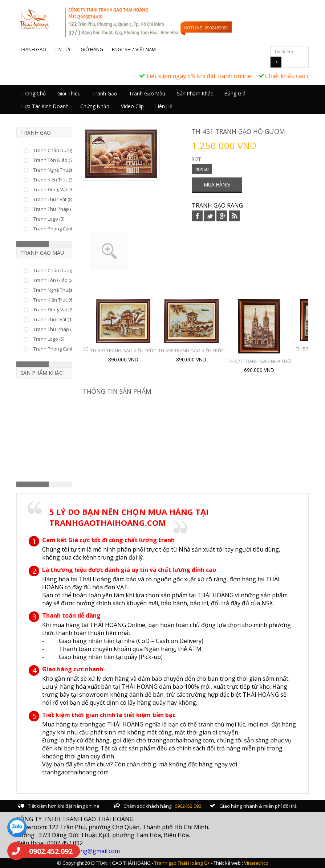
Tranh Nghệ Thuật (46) (57, 290)
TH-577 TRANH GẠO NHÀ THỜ (259, 361)
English (121, 49)
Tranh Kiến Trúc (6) (54, 300)
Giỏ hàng (92, 49)
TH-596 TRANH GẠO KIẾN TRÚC (191, 351)
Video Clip (132, 106)
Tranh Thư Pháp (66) (56, 209)
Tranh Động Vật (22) (55, 310)
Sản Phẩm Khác (195, 93)
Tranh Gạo (105, 93)
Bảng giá (235, 93)
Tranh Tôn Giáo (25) (55, 280)
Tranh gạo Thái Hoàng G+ (182, 863)
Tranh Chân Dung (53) (57, 150)
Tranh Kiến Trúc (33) (55, 180)
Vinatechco (256, 863)
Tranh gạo (33, 49)
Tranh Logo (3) (49, 219)
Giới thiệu (69, 93)
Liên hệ (164, 106)
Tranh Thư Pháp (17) (56, 329)
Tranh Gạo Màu (147, 93)
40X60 (202, 169)
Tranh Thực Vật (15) (54, 319)
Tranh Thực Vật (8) (53, 199)
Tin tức (63, 49)
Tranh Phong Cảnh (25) (58, 349)
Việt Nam (146, 49)
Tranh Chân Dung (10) (57, 270)
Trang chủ (34, 93)
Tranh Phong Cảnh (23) (58, 229)
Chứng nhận (95, 106)
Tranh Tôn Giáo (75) (55, 160)
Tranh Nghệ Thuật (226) (58, 170)
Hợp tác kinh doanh (45, 106)
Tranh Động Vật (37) (55, 189)
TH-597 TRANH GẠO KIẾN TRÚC (123, 351)
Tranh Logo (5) (49, 339)
